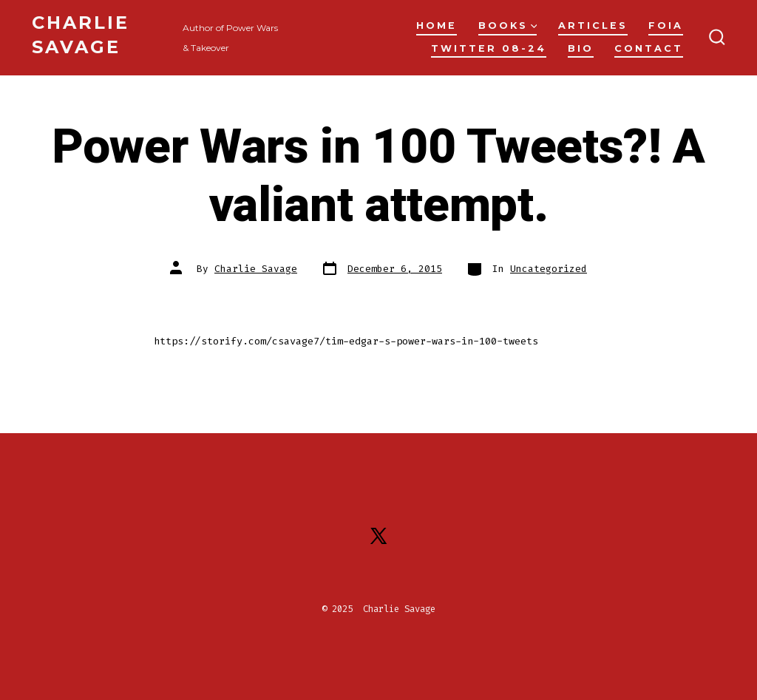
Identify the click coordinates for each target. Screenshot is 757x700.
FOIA (666, 26)
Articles (593, 26)
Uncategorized (549, 269)
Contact (649, 48)
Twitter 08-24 (489, 48)
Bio (581, 48)
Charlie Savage (256, 269)
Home (437, 26)
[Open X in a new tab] (378, 536)
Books (508, 26)
